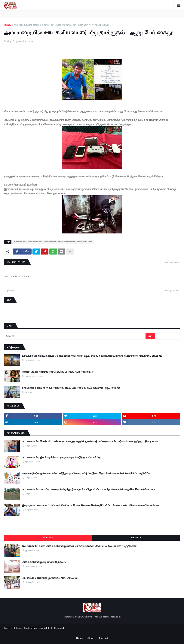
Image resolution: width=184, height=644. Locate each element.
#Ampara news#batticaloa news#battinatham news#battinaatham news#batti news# (61, 25)
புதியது (10, 290)
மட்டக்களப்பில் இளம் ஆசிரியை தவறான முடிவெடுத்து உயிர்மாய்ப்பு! (61, 457)
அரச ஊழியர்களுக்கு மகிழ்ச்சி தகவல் (44, 562)
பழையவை (172, 290)
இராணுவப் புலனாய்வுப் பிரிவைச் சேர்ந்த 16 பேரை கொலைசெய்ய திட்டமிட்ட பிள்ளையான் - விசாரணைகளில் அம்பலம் (91, 505)
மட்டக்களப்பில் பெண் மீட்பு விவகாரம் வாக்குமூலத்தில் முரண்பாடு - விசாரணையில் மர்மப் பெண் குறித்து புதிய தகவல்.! (90, 441)
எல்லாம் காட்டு (172, 262)
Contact (103, 638)
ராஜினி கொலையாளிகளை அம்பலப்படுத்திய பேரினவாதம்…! (57, 372)
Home (80, 638)
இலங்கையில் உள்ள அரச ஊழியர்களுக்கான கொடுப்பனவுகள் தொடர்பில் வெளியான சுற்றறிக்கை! (79, 546)
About (91, 638)
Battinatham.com (34, 628)
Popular (48, 538)
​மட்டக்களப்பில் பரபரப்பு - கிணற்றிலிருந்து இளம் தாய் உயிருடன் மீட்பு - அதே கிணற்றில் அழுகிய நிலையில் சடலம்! (89, 489)
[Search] (75, 336)
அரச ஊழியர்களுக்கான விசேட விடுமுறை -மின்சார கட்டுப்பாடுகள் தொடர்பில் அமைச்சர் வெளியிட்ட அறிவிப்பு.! (87, 473)
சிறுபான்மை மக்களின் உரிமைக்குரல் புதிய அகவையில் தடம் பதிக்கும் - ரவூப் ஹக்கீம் (71, 388)
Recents (136, 538)
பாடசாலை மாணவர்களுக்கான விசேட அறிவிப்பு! (51, 578)
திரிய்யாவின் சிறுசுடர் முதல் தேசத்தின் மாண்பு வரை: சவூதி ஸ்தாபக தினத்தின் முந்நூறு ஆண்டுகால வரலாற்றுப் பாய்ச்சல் (92, 356)
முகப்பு (8, 25)
